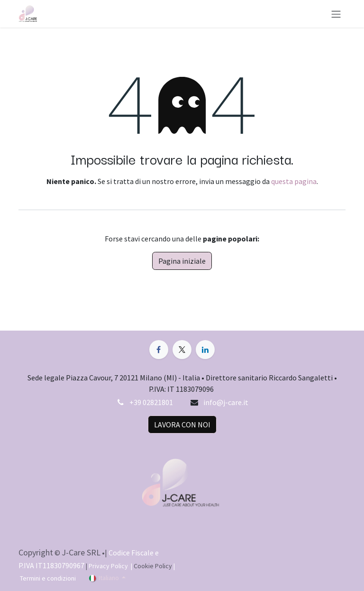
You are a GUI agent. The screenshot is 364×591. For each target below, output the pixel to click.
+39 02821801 (151, 402)
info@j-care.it (226, 402)
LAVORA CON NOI (182, 425)
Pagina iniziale (182, 261)
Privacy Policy (109, 566)
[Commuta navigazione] (336, 14)
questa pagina (294, 181)
